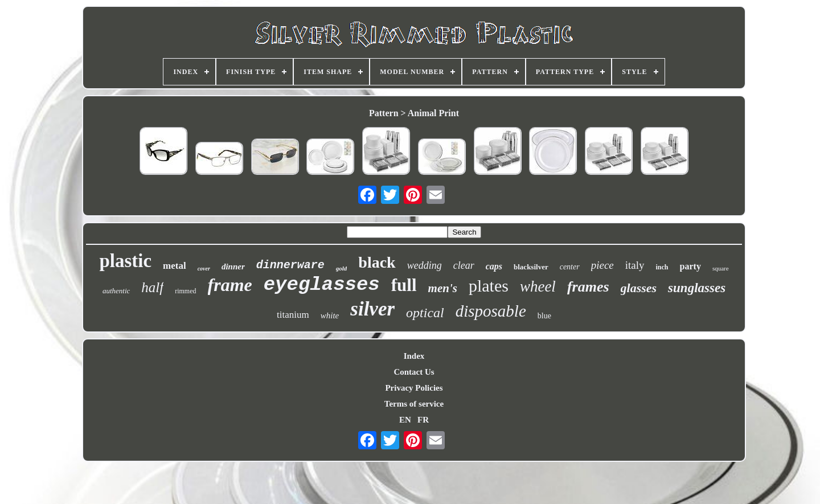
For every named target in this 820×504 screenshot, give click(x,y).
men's (443, 288)
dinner (233, 267)
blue (544, 316)
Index (414, 356)
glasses (639, 288)
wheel (538, 286)
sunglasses (697, 288)
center (570, 267)
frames (588, 287)
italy (635, 265)
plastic (125, 261)
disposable (491, 311)
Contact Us (414, 372)
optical (425, 313)
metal (175, 266)
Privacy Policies (414, 388)
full (404, 285)
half (152, 287)
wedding (425, 265)
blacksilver (531, 267)
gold (342, 268)
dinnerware (290, 265)
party (690, 266)
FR (423, 420)
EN (405, 420)
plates (489, 286)
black (377, 262)
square (721, 268)
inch (662, 267)
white (330, 315)
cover (204, 269)
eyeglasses (322, 285)
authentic (116, 291)
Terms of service (414, 404)
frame (230, 285)
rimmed (185, 291)
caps (494, 266)
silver (372, 309)
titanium (293, 315)
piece (602, 265)
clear (464, 265)
